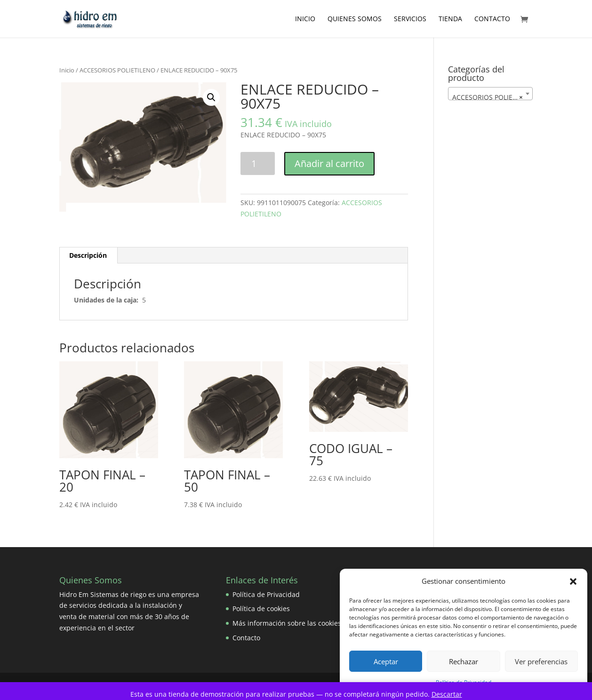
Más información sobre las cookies (287, 623)
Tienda (450, 19)
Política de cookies (261, 609)
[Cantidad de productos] (258, 163)
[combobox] (490, 94)
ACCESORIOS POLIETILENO (117, 70)
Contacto (492, 19)
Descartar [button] (447, 694)
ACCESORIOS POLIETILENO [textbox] (492, 97)
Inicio (305, 19)
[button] (573, 581)
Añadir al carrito (329, 163)
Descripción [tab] (88, 255)
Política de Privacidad (266, 594)
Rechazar (464, 661)
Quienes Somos (355, 19)
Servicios (410, 19)
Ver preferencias (541, 661)
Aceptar (386, 661)
